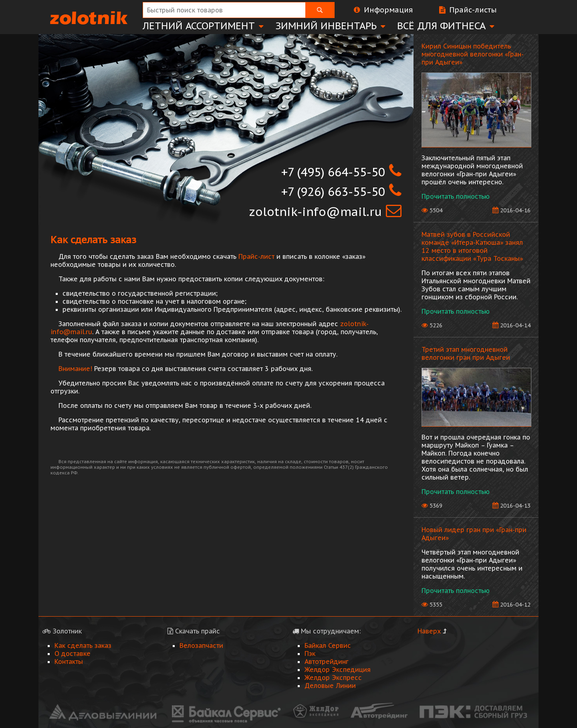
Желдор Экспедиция (338, 670)
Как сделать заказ (83, 645)
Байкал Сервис (328, 645)
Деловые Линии (330, 686)
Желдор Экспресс (333, 678)
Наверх (429, 631)
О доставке (73, 653)
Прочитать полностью (456, 196)
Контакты (69, 661)
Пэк (310, 653)
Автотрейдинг (327, 661)
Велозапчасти (201, 645)
